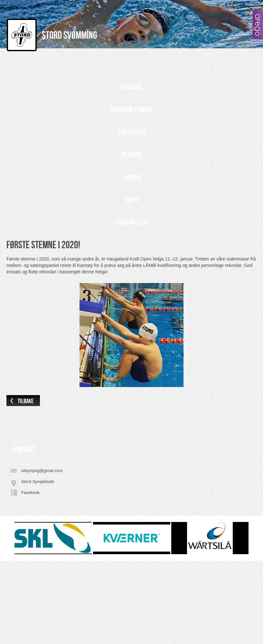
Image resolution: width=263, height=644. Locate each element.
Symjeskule (132, 132)
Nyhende (132, 155)
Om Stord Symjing (132, 110)
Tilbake (26, 401)
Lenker (132, 177)
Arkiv (132, 200)
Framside (132, 87)
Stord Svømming (69, 36)
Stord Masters (132, 223)
